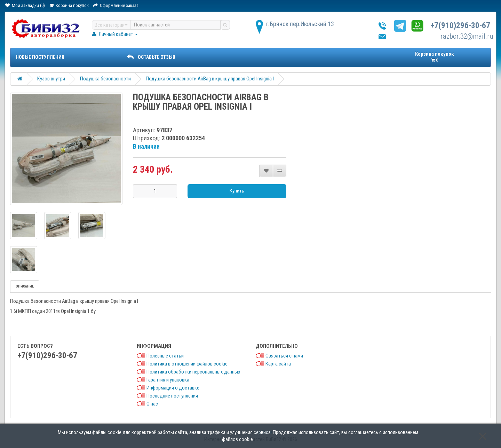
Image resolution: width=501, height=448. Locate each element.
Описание (25, 286)
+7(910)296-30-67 (460, 26)
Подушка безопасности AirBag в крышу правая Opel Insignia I (210, 79)
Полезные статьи (165, 356)
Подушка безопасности (105, 79)
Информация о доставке (173, 388)
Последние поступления (172, 396)
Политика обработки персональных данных (193, 372)
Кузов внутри (51, 79)
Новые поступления (40, 57)
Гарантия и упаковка (168, 380)
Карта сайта (278, 364)
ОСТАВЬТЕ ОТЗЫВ (151, 57)
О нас (152, 404)
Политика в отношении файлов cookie (187, 364)
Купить (237, 191)
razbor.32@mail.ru (467, 36)
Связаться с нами (284, 356)
